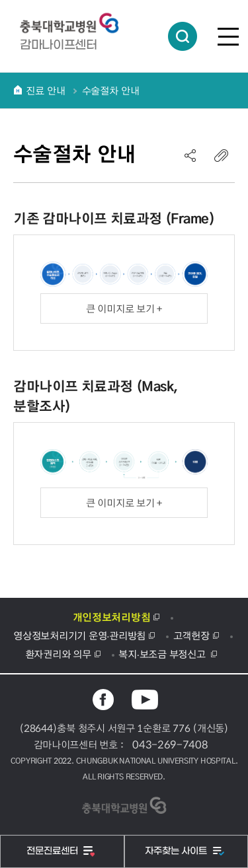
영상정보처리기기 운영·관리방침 (79, 635)
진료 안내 (46, 90)
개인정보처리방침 (112, 617)
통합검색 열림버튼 (183, 36)
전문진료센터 (54, 851)
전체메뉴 (228, 36)
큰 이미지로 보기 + (124, 308)
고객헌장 (191, 635)
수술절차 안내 (111, 90)
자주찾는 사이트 (177, 851)
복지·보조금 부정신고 (163, 654)
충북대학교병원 (76, 23)
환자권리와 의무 (58, 654)
